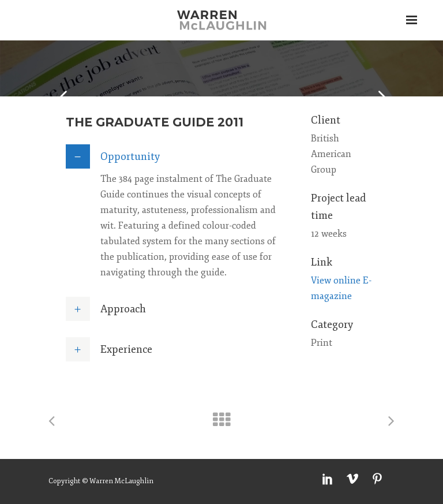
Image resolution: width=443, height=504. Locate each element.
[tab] (177, 156)
